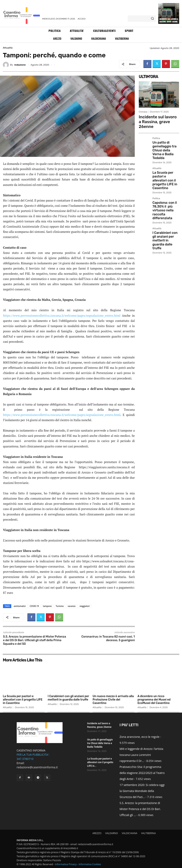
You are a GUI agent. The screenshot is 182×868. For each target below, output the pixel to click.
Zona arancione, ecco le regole (140, 737)
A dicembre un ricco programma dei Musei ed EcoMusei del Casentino (154, 700)
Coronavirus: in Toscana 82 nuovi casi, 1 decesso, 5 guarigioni (108, 638)
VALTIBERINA (149, 833)
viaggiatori (85, 606)
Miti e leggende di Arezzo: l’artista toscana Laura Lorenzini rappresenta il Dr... (141, 755)
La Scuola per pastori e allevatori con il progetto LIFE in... (100, 762)
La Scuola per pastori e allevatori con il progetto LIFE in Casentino (166, 161)
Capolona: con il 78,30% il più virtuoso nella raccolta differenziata (165, 183)
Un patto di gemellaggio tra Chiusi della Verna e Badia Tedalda (165, 139)
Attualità (8, 48)
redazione (20, 65)
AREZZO (97, 833)
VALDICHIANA (130, 833)
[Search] (152, 19)
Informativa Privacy (66, 864)
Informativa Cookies (90, 864)
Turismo (60, 606)
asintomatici (20, 606)
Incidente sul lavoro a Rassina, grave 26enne (169, 20)
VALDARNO (112, 833)
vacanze (72, 606)
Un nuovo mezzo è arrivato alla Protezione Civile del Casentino (113, 700)
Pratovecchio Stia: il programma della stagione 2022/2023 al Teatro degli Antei (142, 773)
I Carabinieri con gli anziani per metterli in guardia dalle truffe (165, 204)
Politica (156, 131)
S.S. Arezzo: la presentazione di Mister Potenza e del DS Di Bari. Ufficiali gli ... (140, 809)
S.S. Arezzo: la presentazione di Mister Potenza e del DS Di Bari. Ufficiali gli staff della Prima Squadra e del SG (34, 640)
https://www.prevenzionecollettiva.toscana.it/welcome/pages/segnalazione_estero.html (62, 315)
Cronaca (143, 112)
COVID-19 (34, 606)
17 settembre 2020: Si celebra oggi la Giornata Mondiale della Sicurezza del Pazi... (142, 791)
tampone (47, 606)
